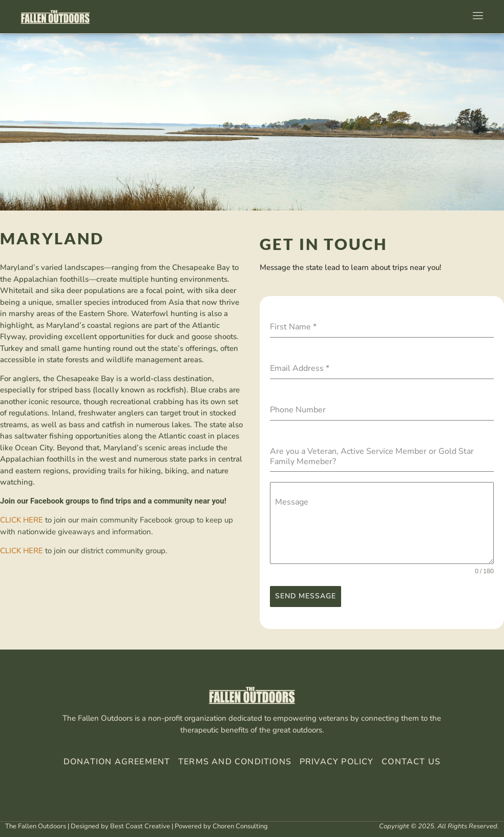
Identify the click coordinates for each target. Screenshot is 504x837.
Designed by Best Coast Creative (120, 824)
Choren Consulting (240, 824)
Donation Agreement (117, 760)
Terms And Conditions (235, 760)
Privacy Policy (335, 760)
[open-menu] (476, 17)
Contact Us (411, 760)
